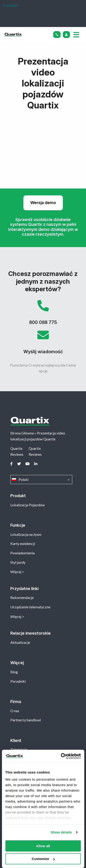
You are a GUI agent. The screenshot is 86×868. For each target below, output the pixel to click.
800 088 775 (43, 315)
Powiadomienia (22, 553)
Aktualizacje (20, 642)
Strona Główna (22, 433)
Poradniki (18, 681)
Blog (14, 672)
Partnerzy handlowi (26, 720)
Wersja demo (43, 203)
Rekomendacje (22, 597)
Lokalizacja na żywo (26, 534)
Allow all (43, 846)
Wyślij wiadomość (43, 344)
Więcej (16, 572)
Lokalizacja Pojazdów (28, 505)
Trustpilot (10, 5)
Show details (61, 832)
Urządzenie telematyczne (30, 607)
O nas (15, 711)
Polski (41, 480)
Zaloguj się (19, 749)
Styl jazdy (18, 562)
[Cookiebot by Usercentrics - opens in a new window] (61, 756)
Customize (43, 859)
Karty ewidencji (23, 543)
